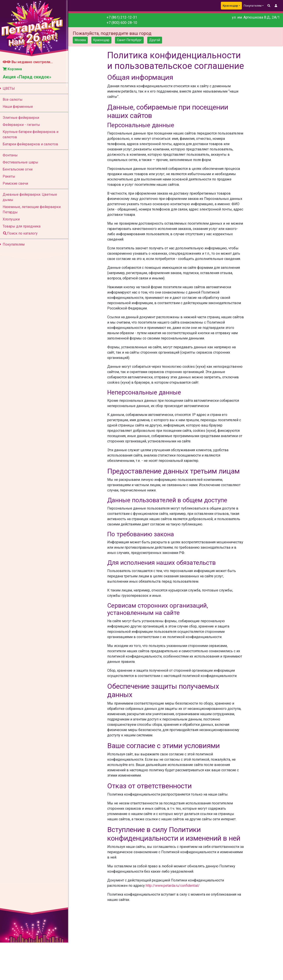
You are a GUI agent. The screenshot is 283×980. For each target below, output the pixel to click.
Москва (83, 40)
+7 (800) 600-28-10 (124, 23)
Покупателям (14, 244)
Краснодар (230, 6)
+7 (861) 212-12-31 (124, 17)
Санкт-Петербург (132, 40)
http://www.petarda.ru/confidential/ (175, 896)
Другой (157, 40)
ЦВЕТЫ (9, 88)
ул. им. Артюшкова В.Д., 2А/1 (256, 17)
